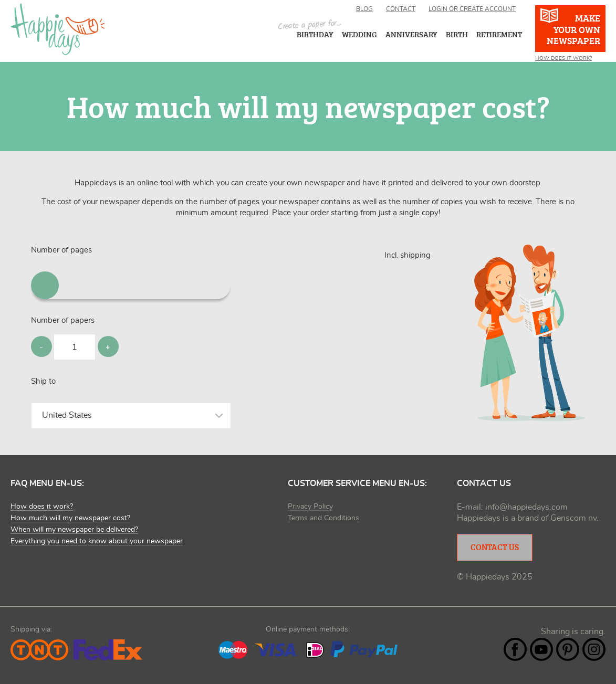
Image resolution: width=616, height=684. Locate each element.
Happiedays (58, 29)
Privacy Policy (310, 507)
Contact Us (495, 547)
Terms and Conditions (323, 518)
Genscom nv (573, 518)
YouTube (541, 649)
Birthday (315, 34)
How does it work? (563, 58)
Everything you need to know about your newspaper (97, 541)
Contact (401, 9)
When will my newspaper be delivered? (74, 530)
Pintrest (568, 649)
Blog (364, 9)
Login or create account (472, 9)
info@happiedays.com (526, 507)
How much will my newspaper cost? (70, 518)
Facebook (515, 649)
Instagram (594, 649)
